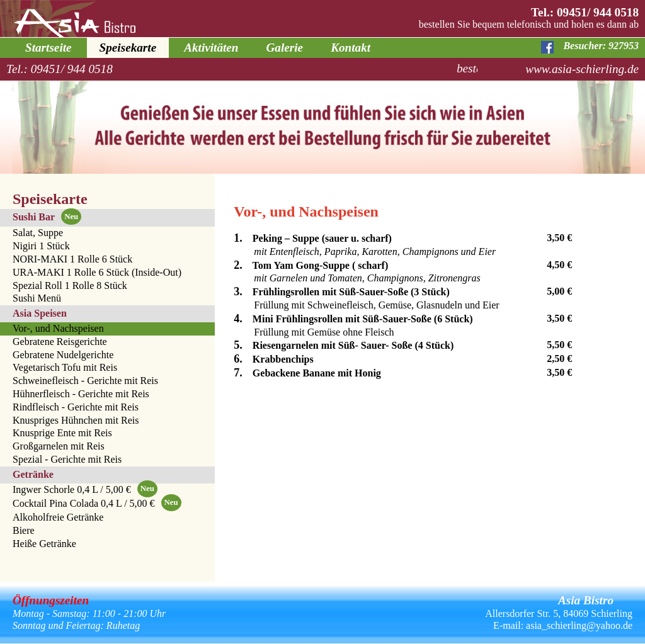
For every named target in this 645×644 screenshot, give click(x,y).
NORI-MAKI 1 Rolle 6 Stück (72, 259)
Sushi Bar (47, 217)
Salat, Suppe (38, 233)
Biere (24, 530)
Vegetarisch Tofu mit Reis (65, 367)
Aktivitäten (211, 48)
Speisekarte (128, 48)
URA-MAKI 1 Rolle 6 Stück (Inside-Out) (97, 272)
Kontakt (351, 48)
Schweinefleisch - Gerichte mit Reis (85, 381)
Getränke (33, 474)
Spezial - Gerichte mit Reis (67, 459)
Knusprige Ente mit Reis (62, 433)
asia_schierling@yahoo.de (579, 625)
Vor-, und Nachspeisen (58, 328)
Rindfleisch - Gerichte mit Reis (76, 407)
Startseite (49, 48)
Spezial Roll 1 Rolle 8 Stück (70, 285)
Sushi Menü (37, 298)
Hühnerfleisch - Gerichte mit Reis (81, 394)
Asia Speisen (40, 313)
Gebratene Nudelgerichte (63, 355)
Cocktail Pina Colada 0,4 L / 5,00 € (97, 504)
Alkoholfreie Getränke (58, 517)
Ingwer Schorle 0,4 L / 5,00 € (85, 490)
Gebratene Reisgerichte (60, 342)
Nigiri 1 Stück (41, 246)
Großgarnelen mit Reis (59, 446)
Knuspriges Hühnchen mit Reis (76, 420)
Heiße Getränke (44, 544)
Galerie (285, 48)
